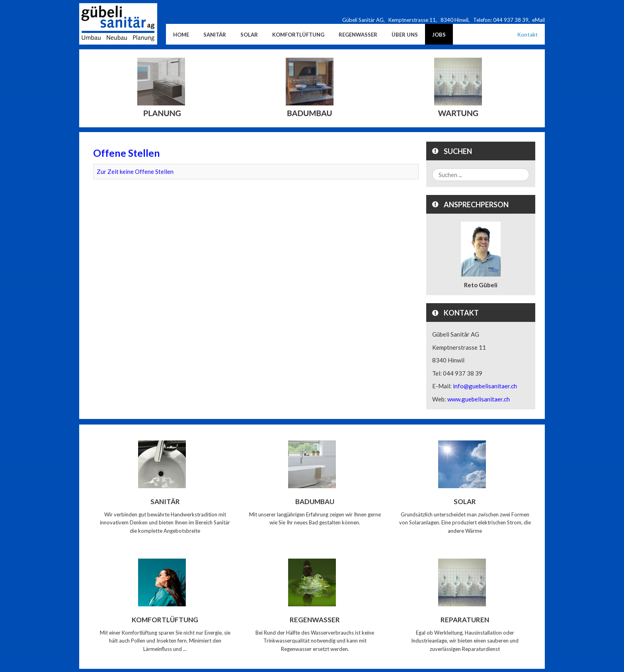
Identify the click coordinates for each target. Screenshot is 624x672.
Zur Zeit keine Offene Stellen (135, 171)
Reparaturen (465, 620)
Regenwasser (315, 620)
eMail (538, 20)
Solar (465, 502)
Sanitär (165, 502)
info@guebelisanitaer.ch (485, 386)
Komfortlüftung (165, 620)
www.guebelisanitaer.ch (479, 399)
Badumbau (315, 502)
